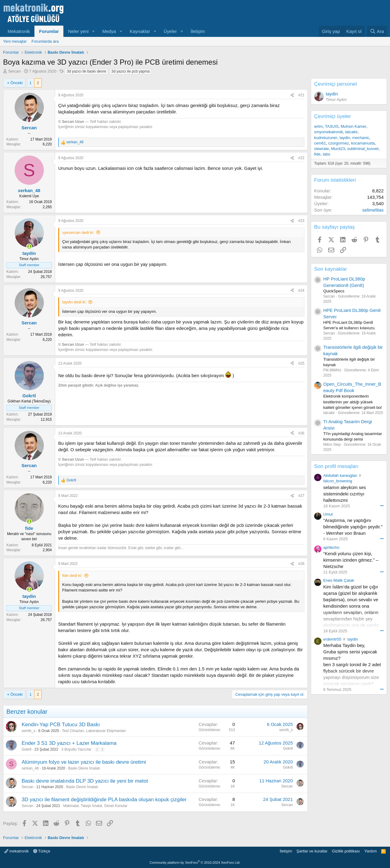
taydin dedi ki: (74, 302)
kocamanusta (363, 143)
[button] (94, 31)
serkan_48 (30, 768)
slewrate (321, 149)
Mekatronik (19, 31)
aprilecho (331, 547)
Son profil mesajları (336, 466)
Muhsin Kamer (353, 126)
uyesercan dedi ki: (78, 232)
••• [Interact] (382, 505)
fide (317, 154)
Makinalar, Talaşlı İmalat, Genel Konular (95, 806)
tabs (326, 154)
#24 (301, 291)
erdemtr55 (332, 639)
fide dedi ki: (72, 575)
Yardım (371, 851)
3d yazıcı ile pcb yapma (131, 71)
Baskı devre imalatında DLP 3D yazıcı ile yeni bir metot (85, 781)
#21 (301, 95)
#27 (301, 496)
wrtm (318, 126)
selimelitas (373, 210)
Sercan (14, 71)
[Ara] (377, 31)
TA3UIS (332, 126)
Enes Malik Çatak (339, 580)
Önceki (16, 83)
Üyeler (170, 31)
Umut (328, 514)
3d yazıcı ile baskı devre (86, 71)
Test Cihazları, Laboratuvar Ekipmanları (94, 731)
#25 (301, 363)
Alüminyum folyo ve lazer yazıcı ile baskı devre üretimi (84, 762)
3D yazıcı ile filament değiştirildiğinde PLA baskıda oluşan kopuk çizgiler (104, 800)
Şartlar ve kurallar (312, 851)
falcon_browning (338, 481)
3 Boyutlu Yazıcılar (76, 749)
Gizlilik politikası (346, 851)
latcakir (351, 132)
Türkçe (42, 851)
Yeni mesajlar (15, 41)
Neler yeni (78, 31)
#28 (301, 564)
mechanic (361, 138)
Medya (109, 31)
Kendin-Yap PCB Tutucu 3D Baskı (61, 725)
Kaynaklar (140, 31)
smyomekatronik (329, 132)
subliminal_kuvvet (363, 149)
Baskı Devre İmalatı (84, 768)
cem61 (320, 143)
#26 (301, 433)
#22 (301, 158)
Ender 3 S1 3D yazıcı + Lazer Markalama (69, 743)
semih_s (28, 731)
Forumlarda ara (45, 41)
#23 (301, 221)
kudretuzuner (326, 138)
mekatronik (16, 851)
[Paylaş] (292, 95)
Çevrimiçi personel (335, 84)
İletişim (198, 31)
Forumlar (49, 31)
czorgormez (339, 143)
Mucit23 (338, 149)
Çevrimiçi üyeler (333, 116)
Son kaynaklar (331, 269)
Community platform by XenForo (195, 863)
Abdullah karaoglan (340, 475)
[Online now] (29, 246)
